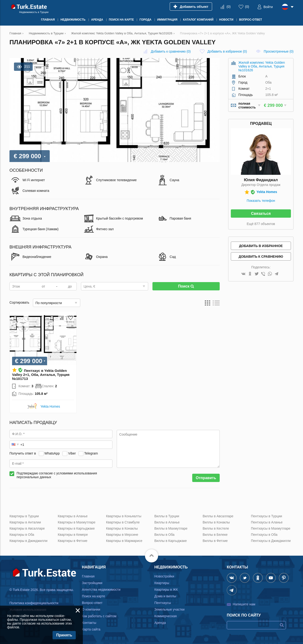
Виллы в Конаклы (216, 522)
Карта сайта (91, 629)
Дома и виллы (165, 596)
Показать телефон (261, 201)
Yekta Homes (50, 406)
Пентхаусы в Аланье (267, 522)
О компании (91, 609)
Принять (64, 635)
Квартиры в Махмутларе (77, 522)
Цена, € (89, 286)
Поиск (186, 286)
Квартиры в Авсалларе (27, 528)
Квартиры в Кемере (73, 535)
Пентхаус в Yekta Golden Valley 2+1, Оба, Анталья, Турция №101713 (41, 375)
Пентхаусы (163, 603)
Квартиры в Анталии (25, 522)
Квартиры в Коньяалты (124, 516)
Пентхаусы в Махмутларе (271, 528)
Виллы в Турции (167, 516)
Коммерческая (165, 616)
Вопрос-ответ (92, 603)
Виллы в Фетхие (215, 541)
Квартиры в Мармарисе (124, 541)
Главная (88, 576)
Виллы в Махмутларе (171, 528)
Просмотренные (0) (279, 51)
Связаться (261, 214)
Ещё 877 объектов (261, 224)
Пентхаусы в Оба (264, 535)
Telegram (91, 453)
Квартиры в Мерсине (122, 535)
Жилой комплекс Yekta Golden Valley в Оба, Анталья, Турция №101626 (262, 66)
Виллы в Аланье (167, 522)
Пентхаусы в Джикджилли (271, 541)
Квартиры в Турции (24, 516)
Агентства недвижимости (101, 590)
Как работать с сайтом (99, 616)
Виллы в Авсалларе (218, 516)
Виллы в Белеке (215, 535)
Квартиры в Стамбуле (123, 522)
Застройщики (92, 583)
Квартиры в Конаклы (122, 528)
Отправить (206, 478)
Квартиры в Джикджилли (28, 541)
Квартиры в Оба (22, 535)
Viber (72, 453)
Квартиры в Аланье (73, 516)
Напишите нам (244, 604)
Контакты (89, 623)
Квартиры (162, 583)
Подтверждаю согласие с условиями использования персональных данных (57, 475)
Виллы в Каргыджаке (171, 541)
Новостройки (164, 576)
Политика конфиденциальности (34, 603)
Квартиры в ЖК (166, 590)
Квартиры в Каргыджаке (76, 528)
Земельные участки (169, 609)
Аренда (160, 623)
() (229, 7)
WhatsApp (52, 453)
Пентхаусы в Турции (267, 516)
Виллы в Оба (164, 535)
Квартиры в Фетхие (73, 541)
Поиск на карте (94, 596)
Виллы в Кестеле (216, 528)
